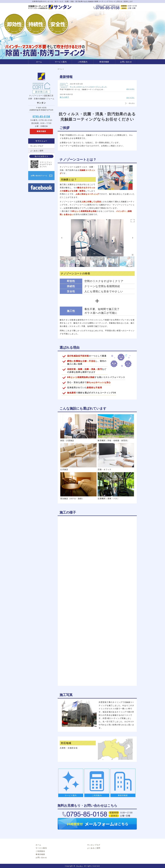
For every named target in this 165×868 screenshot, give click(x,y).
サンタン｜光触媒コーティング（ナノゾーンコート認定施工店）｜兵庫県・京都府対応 (50, 7)
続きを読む (131, 89)
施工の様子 (64, 97)
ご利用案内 (83, 62)
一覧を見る (131, 103)
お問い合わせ (126, 62)
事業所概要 (104, 62)
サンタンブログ (37, 146)
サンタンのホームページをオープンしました (88, 87)
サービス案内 (61, 62)
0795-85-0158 (41, 116)
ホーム (39, 62)
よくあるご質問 (37, 151)
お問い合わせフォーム (39, 176)
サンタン (80, 866)
